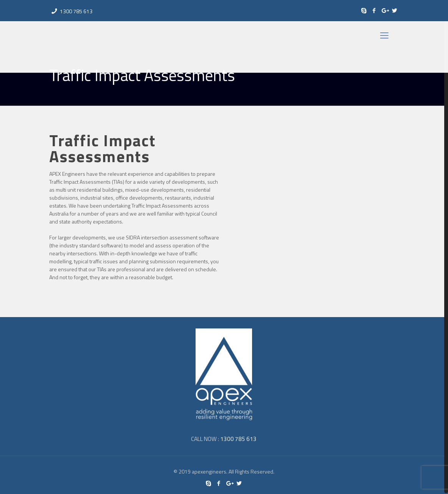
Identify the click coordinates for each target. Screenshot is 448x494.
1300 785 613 (76, 11)
